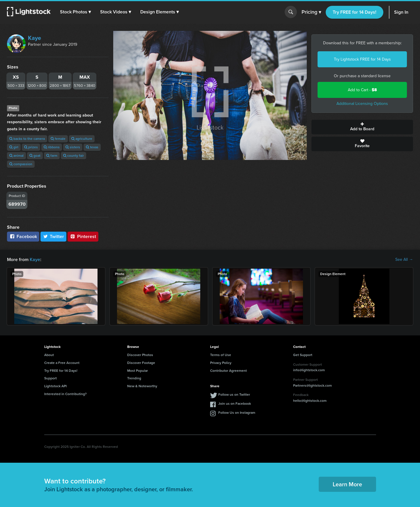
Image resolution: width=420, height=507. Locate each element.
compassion (21, 164)
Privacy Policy (221, 363)
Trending (134, 378)
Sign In (401, 12)
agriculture (82, 139)
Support (50, 378)
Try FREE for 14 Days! (355, 12)
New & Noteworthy (142, 386)
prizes (31, 147)
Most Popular (138, 371)
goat (35, 156)
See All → (404, 260)
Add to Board (362, 127)
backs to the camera (27, 139)
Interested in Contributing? (65, 394)
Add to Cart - (362, 90)
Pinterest (83, 236)
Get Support (303, 355)
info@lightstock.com (309, 370)
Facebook (23, 236)
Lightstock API (55, 386)
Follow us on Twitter (234, 395)
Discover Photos (140, 355)
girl (14, 147)
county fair (73, 156)
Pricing (311, 12)
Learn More (347, 484)
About (49, 355)
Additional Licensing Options (362, 104)
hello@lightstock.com (310, 401)
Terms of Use (221, 355)
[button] (75, 12)
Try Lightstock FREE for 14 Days (362, 59)
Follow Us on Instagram (237, 413)
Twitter (54, 236)
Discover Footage (141, 363)
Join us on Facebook (235, 404)
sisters (73, 147)
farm (52, 156)
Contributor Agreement (228, 371)
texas (92, 147)
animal (16, 156)
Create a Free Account (62, 363)
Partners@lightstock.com (312, 385)
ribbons (52, 147)
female (58, 139)
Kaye (34, 38)
